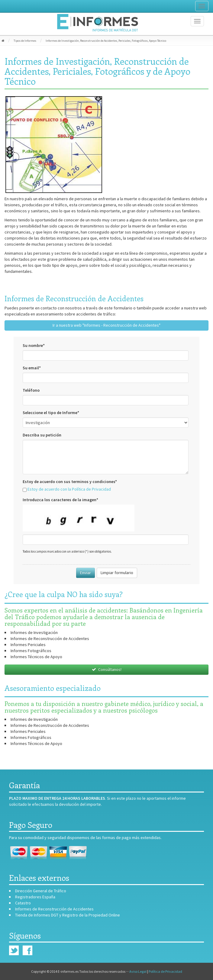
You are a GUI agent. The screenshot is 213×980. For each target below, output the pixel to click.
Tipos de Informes (25, 41)
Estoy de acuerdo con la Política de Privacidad (69, 489)
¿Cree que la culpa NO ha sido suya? (64, 594)
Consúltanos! (107, 669)
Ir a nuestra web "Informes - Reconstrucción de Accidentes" (106, 325)
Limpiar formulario (117, 573)
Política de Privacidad (165, 971)
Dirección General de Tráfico (41, 891)
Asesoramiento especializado (53, 688)
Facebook (27, 950)
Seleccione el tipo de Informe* (51, 413)
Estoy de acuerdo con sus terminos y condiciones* (70, 482)
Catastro (23, 903)
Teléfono (31, 390)
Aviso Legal (138, 971)
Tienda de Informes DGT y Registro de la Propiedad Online (68, 915)
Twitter (14, 950)
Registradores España (35, 897)
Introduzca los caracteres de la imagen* (60, 500)
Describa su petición (42, 435)
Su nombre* (34, 345)
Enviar (86, 573)
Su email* (32, 368)
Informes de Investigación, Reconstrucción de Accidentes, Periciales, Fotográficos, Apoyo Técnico (106, 41)
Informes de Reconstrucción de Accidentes (74, 298)
